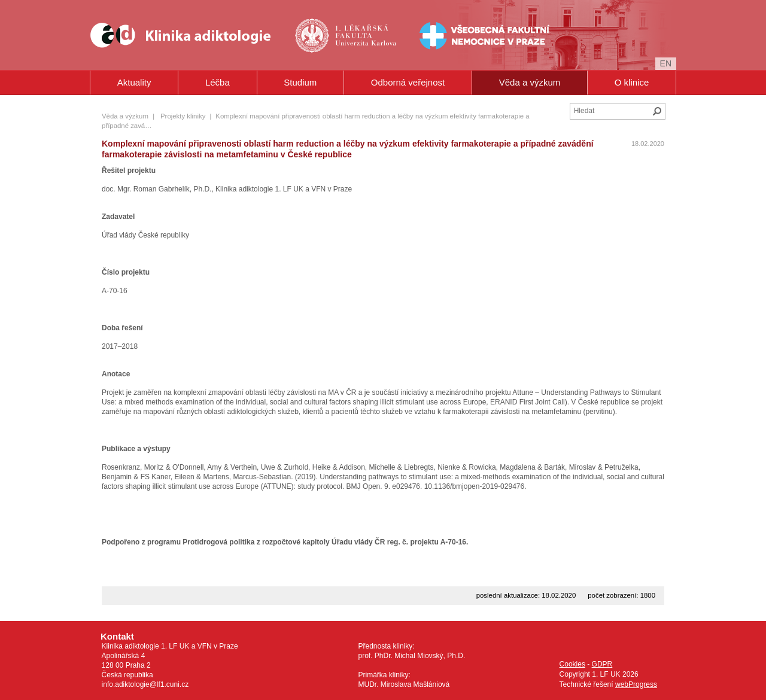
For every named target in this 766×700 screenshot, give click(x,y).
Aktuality (134, 82)
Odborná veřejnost (408, 82)
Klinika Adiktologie (189, 35)
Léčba (218, 82)
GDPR (602, 664)
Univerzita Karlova (366, 54)
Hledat (657, 111)
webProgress (636, 684)
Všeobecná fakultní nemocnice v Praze (447, 35)
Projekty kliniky (183, 116)
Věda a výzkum (530, 82)
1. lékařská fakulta (347, 35)
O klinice (632, 82)
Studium (300, 82)
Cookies (572, 664)
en (666, 63)
